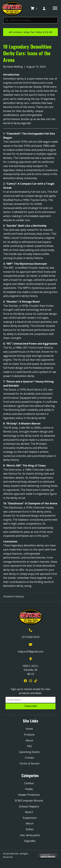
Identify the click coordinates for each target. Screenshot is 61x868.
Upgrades (30, 841)
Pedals (29, 789)
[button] (30, 706)
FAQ (29, 746)
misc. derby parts (30, 835)
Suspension (30, 818)
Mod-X (29, 812)
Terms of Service (29, 763)
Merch (30, 823)
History (19, 596)
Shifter (30, 829)
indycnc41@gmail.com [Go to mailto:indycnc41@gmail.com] (30, 652)
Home (29, 729)
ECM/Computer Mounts (29, 801)
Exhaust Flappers (29, 806)
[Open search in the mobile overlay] (30, 20)
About (29, 740)
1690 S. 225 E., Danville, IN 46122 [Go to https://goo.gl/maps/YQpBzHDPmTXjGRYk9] (31, 670)
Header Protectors (29, 795)
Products (29, 735)
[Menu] (55, 8)
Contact (29, 758)
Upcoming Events (29, 752)
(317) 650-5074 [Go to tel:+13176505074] (30, 637)
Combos (29, 783)
